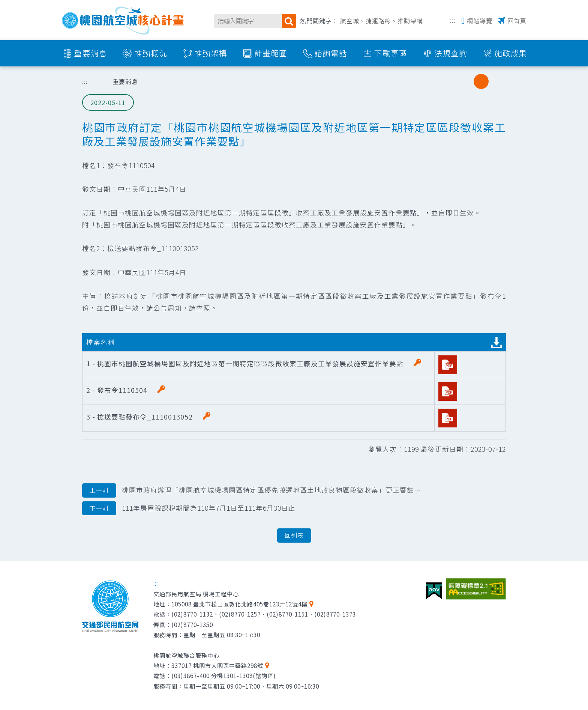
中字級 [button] (481, 81)
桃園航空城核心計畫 (123, 20)
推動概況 (151, 53)
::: (453, 20)
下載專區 (391, 53)
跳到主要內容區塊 (4, 4)
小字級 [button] (466, 81)
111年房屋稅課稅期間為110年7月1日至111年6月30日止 (189, 508)
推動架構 (410, 21)
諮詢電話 (331, 53)
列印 (427, 81)
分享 (447, 81)
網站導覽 (480, 21)
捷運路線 (378, 21)
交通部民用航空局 (110, 606)
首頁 (95, 81)
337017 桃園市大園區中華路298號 (217, 665)
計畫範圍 (271, 53)
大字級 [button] (496, 81)
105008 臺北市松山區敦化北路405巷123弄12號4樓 (239, 604)
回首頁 (517, 21)
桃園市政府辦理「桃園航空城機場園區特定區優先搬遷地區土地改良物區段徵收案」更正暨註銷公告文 (252, 490)
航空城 (350, 21)
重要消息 (91, 53)
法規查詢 (451, 53)
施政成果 (511, 53)
